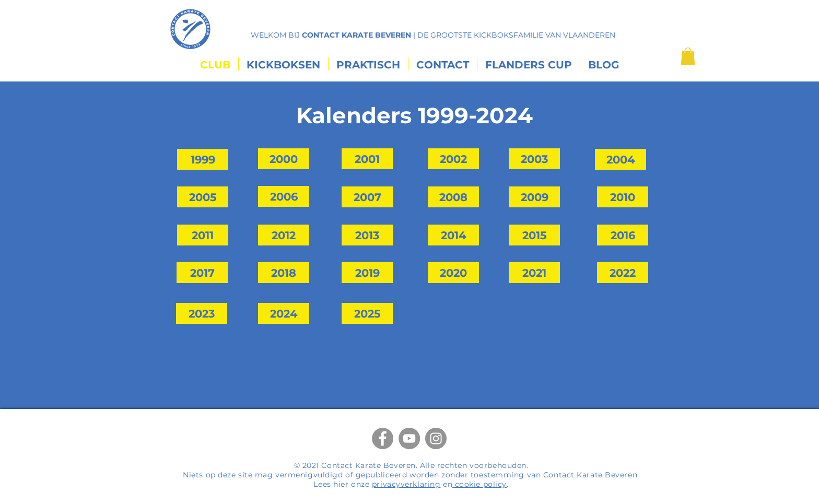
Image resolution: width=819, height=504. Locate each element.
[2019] (367, 273)
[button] (688, 56)
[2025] (367, 313)
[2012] (284, 235)
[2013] (367, 235)
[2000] (284, 159)
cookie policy (479, 484)
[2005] (203, 197)
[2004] (621, 159)
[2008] (453, 197)
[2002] (453, 159)
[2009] (534, 197)
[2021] (534, 273)
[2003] (534, 159)
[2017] (202, 273)
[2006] (284, 196)
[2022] (623, 273)
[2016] (623, 235)
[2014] (453, 235)
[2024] (284, 313)
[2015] (534, 235)
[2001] (367, 159)
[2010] (623, 197)
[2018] (284, 273)
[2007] (367, 197)
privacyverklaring (406, 484)
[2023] (202, 313)
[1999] (203, 159)
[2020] (453, 273)
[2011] (203, 235)
